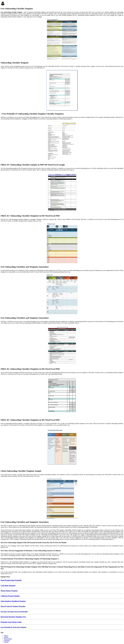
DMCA (6, 636)
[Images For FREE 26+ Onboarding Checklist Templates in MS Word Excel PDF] (62, 192)
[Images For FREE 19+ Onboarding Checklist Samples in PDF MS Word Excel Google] (62, 141)
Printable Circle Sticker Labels (11, 622)
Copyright (7, 640)
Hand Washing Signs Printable (11, 580)
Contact (6, 637)
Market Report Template (9, 591)
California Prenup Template (10, 596)
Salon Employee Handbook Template (13, 601)
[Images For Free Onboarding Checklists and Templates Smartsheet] (62, 244)
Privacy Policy (8, 639)
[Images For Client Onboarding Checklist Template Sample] (62, 448)
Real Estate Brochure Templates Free (13, 617)
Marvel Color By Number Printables (13, 606)
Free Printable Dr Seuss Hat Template (14, 627)
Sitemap (6, 642)
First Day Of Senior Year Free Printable (14, 612)
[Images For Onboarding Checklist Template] (62, 39)
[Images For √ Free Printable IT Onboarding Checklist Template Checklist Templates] (62, 90)
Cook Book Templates (8, 586)
